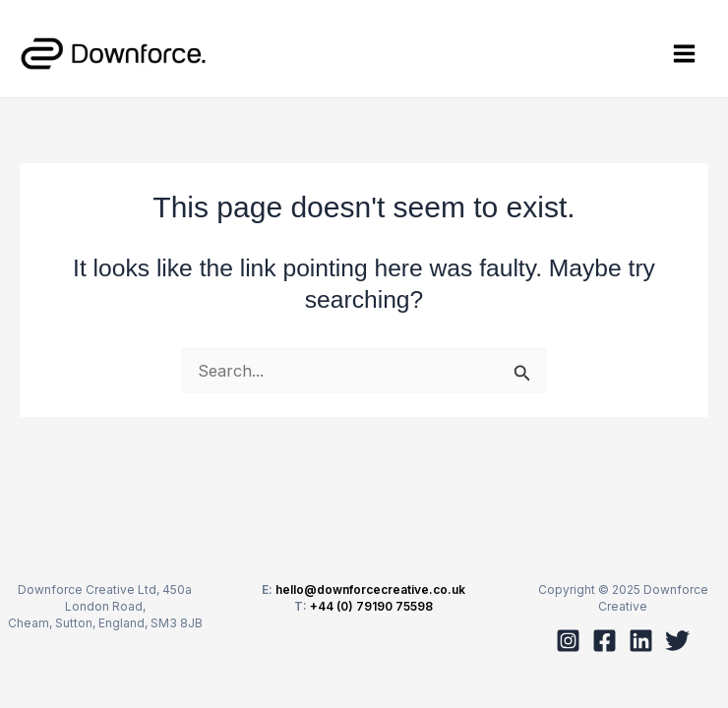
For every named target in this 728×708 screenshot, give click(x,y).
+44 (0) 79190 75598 (371, 606)
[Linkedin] (641, 641)
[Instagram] (568, 641)
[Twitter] (677, 641)
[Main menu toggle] (684, 54)
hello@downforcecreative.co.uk (370, 590)
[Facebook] (605, 641)
